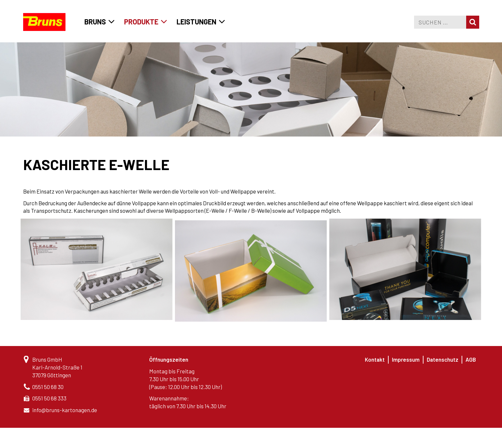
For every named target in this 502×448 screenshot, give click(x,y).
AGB (471, 359)
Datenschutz (443, 359)
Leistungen (196, 22)
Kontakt (375, 359)
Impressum (406, 359)
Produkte (141, 22)
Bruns (95, 22)
